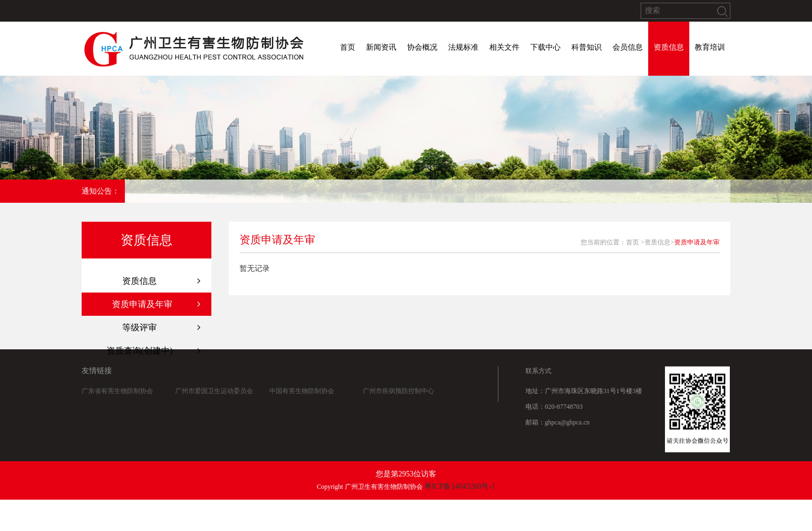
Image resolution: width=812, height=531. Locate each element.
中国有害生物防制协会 (302, 391)
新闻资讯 (381, 47)
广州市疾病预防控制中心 (398, 391)
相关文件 (504, 47)
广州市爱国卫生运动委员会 (214, 391)
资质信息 (669, 47)
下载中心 (545, 47)
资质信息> (659, 242)
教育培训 (710, 47)
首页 (348, 47)
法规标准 (463, 47)
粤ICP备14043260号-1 (460, 486)
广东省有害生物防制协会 (117, 391)
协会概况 (422, 47)
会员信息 (628, 47)
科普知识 (587, 47)
